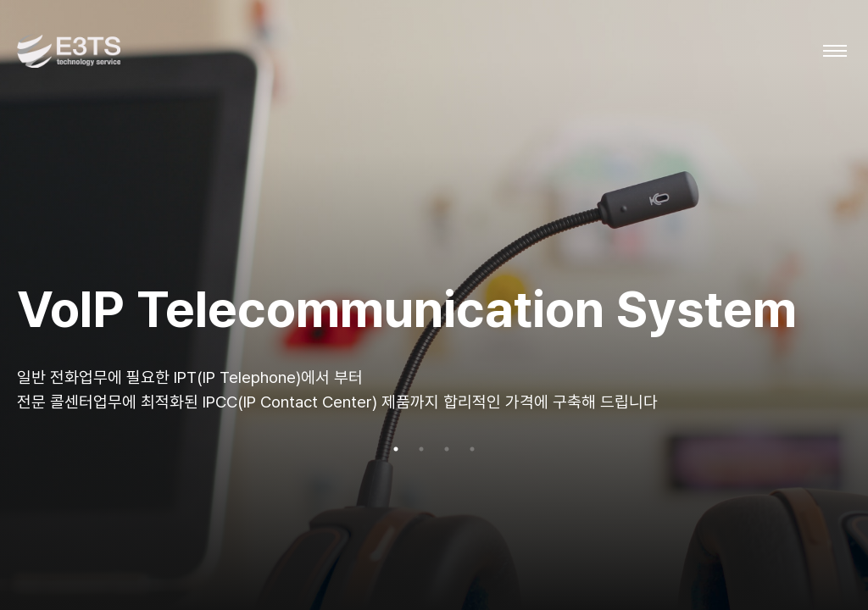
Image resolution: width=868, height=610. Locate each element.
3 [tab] (447, 449)
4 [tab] (472, 449)
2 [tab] (421, 449)
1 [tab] (396, 449)
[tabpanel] (434, 305)
